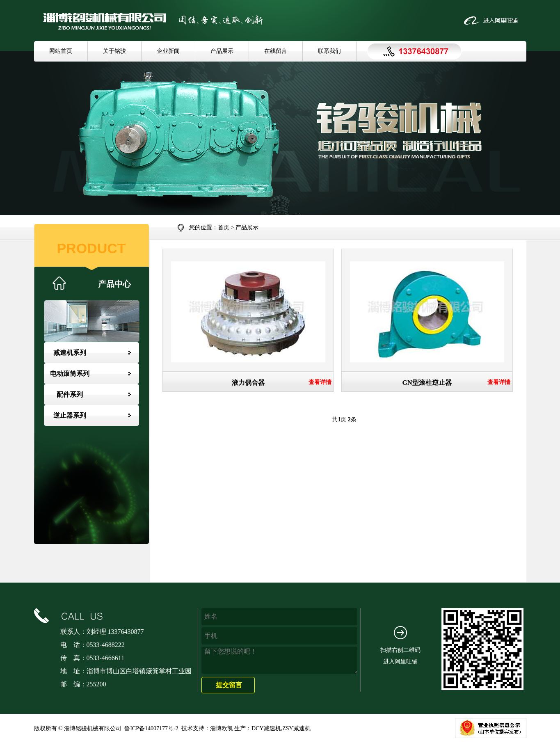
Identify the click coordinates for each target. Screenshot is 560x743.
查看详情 (320, 382)
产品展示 (222, 51)
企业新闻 (168, 51)
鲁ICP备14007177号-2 (151, 728)
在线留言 (276, 51)
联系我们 (329, 51)
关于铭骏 (114, 51)
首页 (224, 227)
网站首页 (61, 51)
